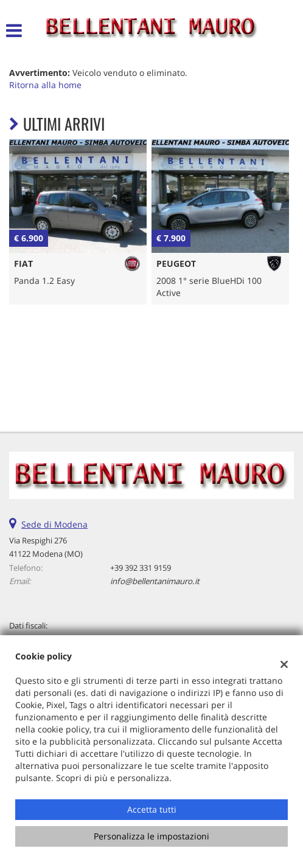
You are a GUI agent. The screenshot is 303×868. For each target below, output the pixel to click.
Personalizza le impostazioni (151, 836)
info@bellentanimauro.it (155, 581)
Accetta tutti (152, 809)
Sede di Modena (54, 524)
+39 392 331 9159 (141, 568)
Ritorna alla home (45, 85)
